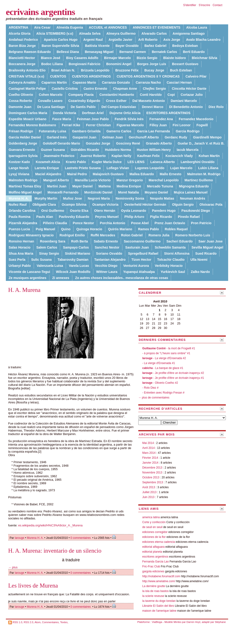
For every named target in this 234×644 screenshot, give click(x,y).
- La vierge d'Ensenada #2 (164, 358)
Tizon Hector (141, 260)
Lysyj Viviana (19, 174)
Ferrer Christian (99, 125)
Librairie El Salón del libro (159, 606)
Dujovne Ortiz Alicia (125, 113)
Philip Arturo (134, 217)
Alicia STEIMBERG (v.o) (55, 34)
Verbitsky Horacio (169, 266)
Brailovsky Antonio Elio (27, 70)
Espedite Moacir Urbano (27, 119)
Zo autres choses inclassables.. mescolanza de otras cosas (122, 278)
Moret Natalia (128, 192)
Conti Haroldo (151, 95)
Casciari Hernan (179, 82)
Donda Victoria (64, 113)
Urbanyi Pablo (20, 266)
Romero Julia (159, 235)
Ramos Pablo (148, 229)
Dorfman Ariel (93, 113)
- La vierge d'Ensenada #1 (159, 363)
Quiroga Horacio (89, 229)
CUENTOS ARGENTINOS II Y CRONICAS (148, 76)
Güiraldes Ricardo (85, 150)
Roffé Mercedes (103, 235)
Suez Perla (17, 260)
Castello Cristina (65, 89)
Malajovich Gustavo (108, 174)
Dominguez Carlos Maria (28, 113)
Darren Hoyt (193, 622)
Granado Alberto (159, 143)
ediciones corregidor (155, 532)
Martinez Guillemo (199, 180)
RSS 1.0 (17, 622)
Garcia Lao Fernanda (154, 131)
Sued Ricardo (206, 253)
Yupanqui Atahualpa (139, 272)
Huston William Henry (154, 150)
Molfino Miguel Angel (25, 192)
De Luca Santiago (51, 107)
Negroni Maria (99, 198)
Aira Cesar (42, 27)
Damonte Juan (20, 107)
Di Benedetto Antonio (186, 107)
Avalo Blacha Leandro (203, 40)
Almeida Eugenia (70, 27)
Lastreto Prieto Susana (83, 168)
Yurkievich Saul (173, 272)
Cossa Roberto (20, 101)
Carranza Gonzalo (116, 82)
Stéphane (220, 622)
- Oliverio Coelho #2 (160, 383)
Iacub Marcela (188, 150)
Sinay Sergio (49, 253)
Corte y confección (154, 522)
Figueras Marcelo (130, 125)
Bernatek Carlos (165, 52)
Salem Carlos (47, 247)
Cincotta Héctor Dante (189, 89)
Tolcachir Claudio (171, 260)
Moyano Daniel (156, 192)
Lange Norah (19, 168)
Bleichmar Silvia (204, 58)
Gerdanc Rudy (176, 137)
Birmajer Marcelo (117, 58)
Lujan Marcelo (181, 168)
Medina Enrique (129, 186)
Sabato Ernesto (106, 241)
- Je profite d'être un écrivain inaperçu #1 (173, 378)
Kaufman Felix (148, 156)
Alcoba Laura (197, 27)
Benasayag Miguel (99, 52)
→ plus (13, 567)
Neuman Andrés (192, 198)
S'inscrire (204, 5)
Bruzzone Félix (127, 70)
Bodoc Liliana (52, 64)
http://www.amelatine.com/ (159, 581)
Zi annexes (61, 278)
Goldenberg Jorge (23, 143)
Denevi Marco (153, 107)
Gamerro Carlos (119, 131)
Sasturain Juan (137, 247)
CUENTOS (58, 76)
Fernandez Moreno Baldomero (32, 125)
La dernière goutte (154, 586)
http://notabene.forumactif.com (161, 576)
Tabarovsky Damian (73, 260)
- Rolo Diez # (150, 388)
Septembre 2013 (153, 482)
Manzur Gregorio (130, 180)
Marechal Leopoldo (164, 180)
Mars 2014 (149, 453)
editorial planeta (152, 552)
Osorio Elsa (79, 211)
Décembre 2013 (152, 468)
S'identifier (190, 5)
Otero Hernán (105, 211)
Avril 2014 (148, 448)
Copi (171, 95)
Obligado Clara (44, 205)
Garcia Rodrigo (188, 131)
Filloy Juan (158, 125)
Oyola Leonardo (133, 211)
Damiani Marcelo (184, 101)
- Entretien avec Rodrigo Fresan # (163, 393)
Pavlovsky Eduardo (74, 217)
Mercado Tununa (160, 186)
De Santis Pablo (83, 107)
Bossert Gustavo (185, 64)
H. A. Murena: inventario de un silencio (55, 551)
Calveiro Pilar (196, 76)
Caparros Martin (54, 82)
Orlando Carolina (22, 211)
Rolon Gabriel (132, 235)
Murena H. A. (35, 538)
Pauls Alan (45, 217)
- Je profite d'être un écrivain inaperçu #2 (173, 373)
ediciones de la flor (154, 537)
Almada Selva (90, 34)
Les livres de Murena (33, 586)
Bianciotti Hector (22, 58)
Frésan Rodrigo (21, 131)
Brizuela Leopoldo (95, 70)
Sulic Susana (41, 260)
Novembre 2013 (152, 473)
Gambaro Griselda (86, 131)
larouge (20, 538)
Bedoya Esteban (185, 46)
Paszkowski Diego (196, 211)
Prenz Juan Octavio (170, 223)
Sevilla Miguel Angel (207, 247)
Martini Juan (57, 186)
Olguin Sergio (183, 205)
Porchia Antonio (113, 223)
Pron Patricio (201, 223)
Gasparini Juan (84, 137)
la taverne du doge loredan (159, 601)
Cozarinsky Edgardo (84, 101)
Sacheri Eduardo (179, 241)
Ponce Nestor (83, 223)
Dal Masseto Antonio (149, 101)
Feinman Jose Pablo (93, 119)
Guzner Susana (53, 150)
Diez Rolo (216, 107)
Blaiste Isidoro (174, 58)
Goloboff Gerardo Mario (61, 143)
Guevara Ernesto (22, 150)
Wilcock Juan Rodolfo (73, 272)
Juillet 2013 (149, 492)
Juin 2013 (148, 497)
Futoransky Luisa (53, 131)
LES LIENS (136, 162)
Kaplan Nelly (122, 156)
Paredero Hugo (164, 211)
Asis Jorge (172, 40)
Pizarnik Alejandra (23, 223)
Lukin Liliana (208, 168)
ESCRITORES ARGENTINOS (168, 113)
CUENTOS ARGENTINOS (91, 76)
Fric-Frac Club (151, 566)
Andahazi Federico (23, 40)
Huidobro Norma (118, 150)
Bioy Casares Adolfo (82, 58)
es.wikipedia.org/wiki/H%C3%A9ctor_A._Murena (50, 525)
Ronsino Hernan (21, 241)
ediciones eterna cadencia (159, 542)
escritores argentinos (155, 557)
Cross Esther (116, 101)
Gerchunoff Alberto (144, 137)
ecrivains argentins (40, 12)
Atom (38, 622)
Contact (218, 5)
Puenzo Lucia (19, 229)
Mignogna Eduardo (194, 186)
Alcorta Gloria (20, 34)
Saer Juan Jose (210, 241)
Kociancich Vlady (179, 156)
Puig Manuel (46, 229)
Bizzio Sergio (147, 58)
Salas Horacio (20, 247)
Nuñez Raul (18, 205)
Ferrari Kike (71, 125)
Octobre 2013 (151, 477)
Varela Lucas (79, 266)
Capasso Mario (84, 82)
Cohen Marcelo (51, 95)
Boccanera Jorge (22, 64)
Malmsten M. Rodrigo (204, 174)
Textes (64, 622)
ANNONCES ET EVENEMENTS (156, 27)
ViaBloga (157, 622)
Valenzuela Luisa (50, 266)
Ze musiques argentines (27, 278)
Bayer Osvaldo (127, 46)
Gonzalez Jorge (98, 143)
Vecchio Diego (106, 266)
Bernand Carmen (133, 52)
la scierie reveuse (153, 596)
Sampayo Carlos (76, 247)
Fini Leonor (182, 125)
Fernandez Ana (161, 119)
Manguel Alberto (56, 180)
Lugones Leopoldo (150, 168)
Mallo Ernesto (171, 174)
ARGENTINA (18, 27)
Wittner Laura (107, 272)
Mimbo (177, 622)
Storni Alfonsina (177, 253)
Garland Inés (57, 137)
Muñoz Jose (73, 198)
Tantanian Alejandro (110, 260)
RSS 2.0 (28, 622)
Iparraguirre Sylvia (23, 156)
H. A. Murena (24, 290)
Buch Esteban (181, 70)
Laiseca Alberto (163, 162)
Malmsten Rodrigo (23, 180)
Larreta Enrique (47, 168)
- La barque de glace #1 (163, 368)
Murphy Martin (46, 198)
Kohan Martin (209, 156)
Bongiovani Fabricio (85, 64)
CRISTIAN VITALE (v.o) (26, 76)
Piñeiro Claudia (55, 223)
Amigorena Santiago (189, 34)
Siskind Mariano (77, 253)
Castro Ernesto (95, 89)
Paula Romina (20, 217)
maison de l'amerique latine (159, 611)
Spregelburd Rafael (143, 253)
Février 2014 (150, 458)
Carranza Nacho (148, 82)
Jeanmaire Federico (59, 156)
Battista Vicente (97, 46)
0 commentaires (81, 538)
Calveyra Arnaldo (22, 82)
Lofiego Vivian (118, 168)
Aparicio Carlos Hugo (61, 40)
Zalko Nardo (200, 272)
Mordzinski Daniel (98, 192)
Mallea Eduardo (142, 174)
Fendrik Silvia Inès (129, 119)
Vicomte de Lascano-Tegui (29, 272)
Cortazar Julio (192, 95)
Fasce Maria (62, 119)
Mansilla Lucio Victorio (93, 180)
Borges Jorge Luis (152, 64)
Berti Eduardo (194, 52)
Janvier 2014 (150, 463)
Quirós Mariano (120, 229)
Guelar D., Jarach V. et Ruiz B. (201, 143)
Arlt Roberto (148, 40)
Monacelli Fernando (63, 192)
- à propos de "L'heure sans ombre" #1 (166, 353)
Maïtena (105, 186)
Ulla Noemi (199, 260)
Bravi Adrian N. (63, 70)
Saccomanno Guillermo (142, 241)
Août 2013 (149, 487)
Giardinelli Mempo (207, 137)
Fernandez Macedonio (196, 119)
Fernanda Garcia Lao (155, 562)
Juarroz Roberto (93, 156)
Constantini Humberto (117, 95)
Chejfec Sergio (155, 89)
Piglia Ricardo (161, 217)
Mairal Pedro (77, 174)
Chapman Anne (125, 89)
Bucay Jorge (154, 70)
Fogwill (202, 125)
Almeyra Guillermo (121, 34)
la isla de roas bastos (155, 591)
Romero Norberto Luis (193, 235)
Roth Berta (80, 241)
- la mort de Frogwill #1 (169, 348)
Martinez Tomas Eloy (25, 186)
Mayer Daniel (82, 186)
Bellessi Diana (68, 52)
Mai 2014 (148, 443)
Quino (66, 229)
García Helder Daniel (25, 137)
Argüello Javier (121, 40)
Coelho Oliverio (21, 95)
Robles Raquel (176, 229)
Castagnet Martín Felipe (27, 89)
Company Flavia (81, 95)
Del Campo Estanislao (119, 107)
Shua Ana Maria (21, 253)
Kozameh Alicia (48, 162)
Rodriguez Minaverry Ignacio (31, 235)
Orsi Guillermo (53, 211)
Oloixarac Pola (211, 205)
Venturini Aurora (136, 266)
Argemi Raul (93, 40)
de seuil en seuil (152, 527)
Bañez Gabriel (155, 46)
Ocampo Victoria (105, 205)
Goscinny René (128, 143)
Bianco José (51, 58)
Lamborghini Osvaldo (198, 162)
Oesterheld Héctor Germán (145, 205)
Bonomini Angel (119, 64)
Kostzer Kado (19, 162)
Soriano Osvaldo (109, 253)
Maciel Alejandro (48, 174)
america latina (151, 517)
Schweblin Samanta (170, 247)
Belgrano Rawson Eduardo (30, 52)
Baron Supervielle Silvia (60, 46)
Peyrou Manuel (107, 217)
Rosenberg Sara (53, 241)
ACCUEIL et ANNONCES (108, 27)
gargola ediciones (153, 571)
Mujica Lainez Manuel (191, 192)
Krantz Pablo (76, 162)
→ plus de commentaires (154, 398)
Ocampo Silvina (74, 205)
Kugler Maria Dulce (107, 162)
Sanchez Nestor (107, 247)
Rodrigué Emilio (72, 235)
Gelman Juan (113, 137)
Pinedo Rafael (189, 217)
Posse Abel (140, 223)
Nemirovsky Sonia (130, 198)
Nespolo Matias (162, 198)
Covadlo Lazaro (50, 101)
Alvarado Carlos (154, 34)
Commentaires (50, 622)
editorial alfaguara (153, 547)
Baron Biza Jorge (22, 46)
